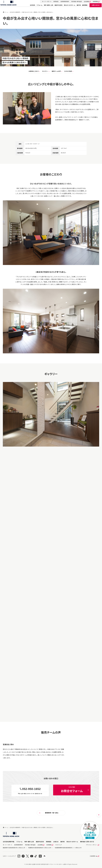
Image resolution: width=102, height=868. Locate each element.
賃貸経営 (54, 2)
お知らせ (56, 842)
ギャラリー (45, 71)
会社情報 (85, 2)
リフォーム (38, 7)
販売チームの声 (56, 71)
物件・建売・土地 (47, 7)
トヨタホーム (94, 856)
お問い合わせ (94, 7)
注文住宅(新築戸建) (9, 842)
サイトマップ (59, 845)
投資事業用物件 (63, 2)
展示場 (77, 7)
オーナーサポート (45, 2)
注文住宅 (31, 7)
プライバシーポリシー (92, 845)
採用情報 (93, 2)
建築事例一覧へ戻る (52, 813)
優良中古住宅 (57, 7)
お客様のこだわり (34, 71)
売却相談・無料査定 (75, 2)
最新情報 (83, 7)
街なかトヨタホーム (68, 7)
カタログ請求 (68, 71)
